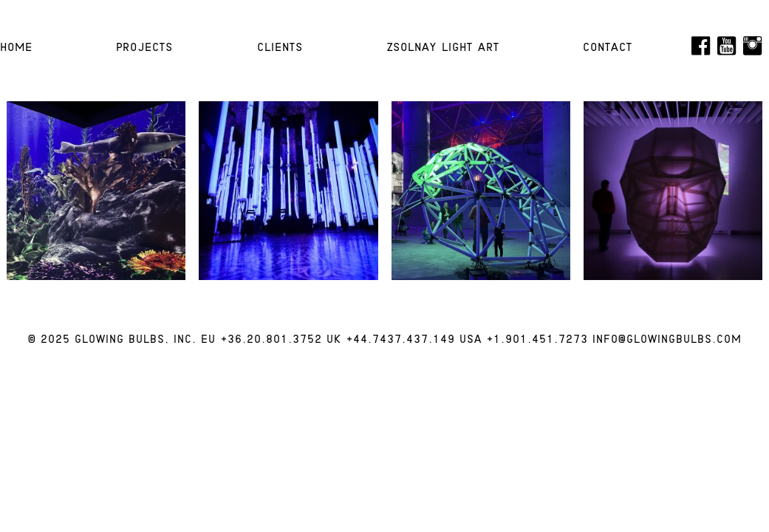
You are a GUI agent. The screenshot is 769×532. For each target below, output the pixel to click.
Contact (608, 48)
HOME (16, 48)
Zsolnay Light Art (443, 48)
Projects (144, 48)
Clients (280, 48)
